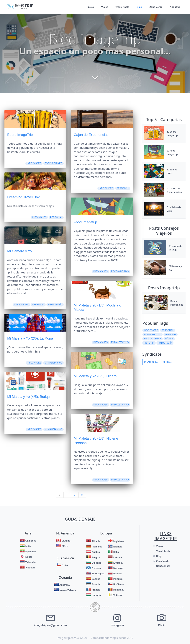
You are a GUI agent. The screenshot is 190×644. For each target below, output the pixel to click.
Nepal (28, 557)
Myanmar (30, 551)
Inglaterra (118, 541)
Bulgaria (96, 563)
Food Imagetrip (85, 222)
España (96, 579)
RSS (167, 362)
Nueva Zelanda (68, 590)
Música (169, 339)
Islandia (117, 547)
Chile (64, 565)
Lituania (118, 563)
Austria (95, 552)
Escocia (96, 568)
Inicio (90, 7)
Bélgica (96, 557)
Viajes (104, 7)
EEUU (65, 546)
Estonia (96, 584)
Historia (149, 343)
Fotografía (55, 305)
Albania (96, 541)
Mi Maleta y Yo (53, 363)
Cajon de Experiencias (91, 135)
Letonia (117, 557)
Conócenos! (163, 566)
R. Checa (118, 584)
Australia (64, 585)
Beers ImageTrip (20, 135)
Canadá (66, 541)
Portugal (118, 579)
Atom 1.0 (151, 362)
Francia (96, 590)
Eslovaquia (98, 574)
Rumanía (118, 590)
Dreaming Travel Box (23, 197)
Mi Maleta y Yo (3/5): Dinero (95, 376)
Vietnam (30, 568)
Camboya (30, 541)
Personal (56, 217)
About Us (175, 7)
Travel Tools (122, 7)
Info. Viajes (34, 163)
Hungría (96, 595)
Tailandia (30, 562)
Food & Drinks (53, 163)
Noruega (118, 568)
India (28, 546)
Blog (139, 7)
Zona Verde (156, 7)
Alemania (97, 547)
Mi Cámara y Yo (19, 251)
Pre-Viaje (171, 335)
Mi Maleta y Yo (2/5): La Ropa (30, 338)
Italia (116, 552)
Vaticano (118, 595)
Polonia (117, 574)
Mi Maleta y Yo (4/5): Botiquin (30, 397)
